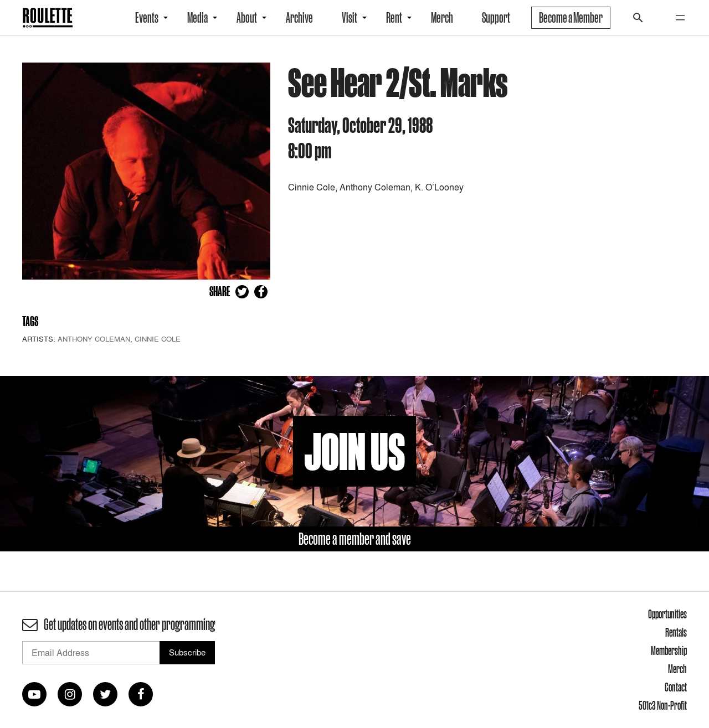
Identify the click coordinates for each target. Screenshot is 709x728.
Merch (442, 18)
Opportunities (667, 614)
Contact (676, 687)
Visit (350, 18)
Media (197, 18)
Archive (299, 18)
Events (147, 18)
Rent (394, 18)
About (247, 18)
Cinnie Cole (158, 339)
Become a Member (571, 18)
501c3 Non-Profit (663, 705)
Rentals (676, 632)
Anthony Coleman (94, 339)
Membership (669, 650)
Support (496, 18)
